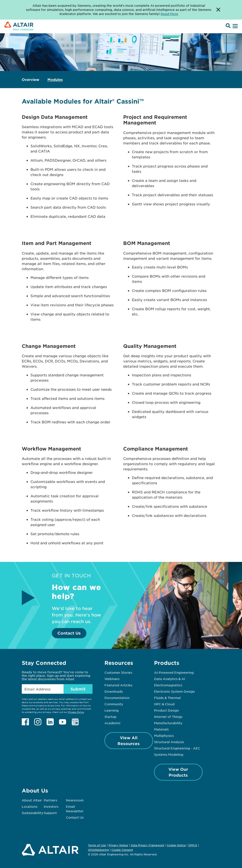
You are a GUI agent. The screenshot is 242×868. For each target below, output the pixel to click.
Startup (110, 717)
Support (50, 813)
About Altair (32, 800)
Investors (51, 806)
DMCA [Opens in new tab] (193, 845)
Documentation (117, 698)
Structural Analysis (169, 742)
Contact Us (69, 633)
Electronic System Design (174, 691)
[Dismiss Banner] (218, 10)
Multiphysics (164, 736)
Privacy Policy (76, 712)
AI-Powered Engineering (174, 672)
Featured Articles (118, 685)
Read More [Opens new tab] (169, 14)
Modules (55, 80)
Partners (50, 800)
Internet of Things (168, 717)
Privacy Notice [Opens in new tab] (118, 845)
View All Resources (129, 741)
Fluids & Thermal (167, 698)
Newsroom (75, 800)
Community (114, 704)
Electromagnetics (168, 685)
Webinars (112, 679)
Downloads (114, 691)
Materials (161, 729)
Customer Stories (118, 672)
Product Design (166, 710)
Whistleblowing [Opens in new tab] (98, 850)
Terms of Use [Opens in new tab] (97, 845)
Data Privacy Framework (147, 845)
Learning (112, 710)
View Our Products (178, 772)
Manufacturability (168, 723)
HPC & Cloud (164, 704)
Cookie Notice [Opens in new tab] (176, 845)
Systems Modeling (169, 754)
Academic (113, 723)
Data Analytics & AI (170, 679)
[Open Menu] (235, 26)
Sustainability (33, 813)
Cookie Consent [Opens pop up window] (122, 850)
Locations (30, 806)
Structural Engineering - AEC (177, 748)
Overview (30, 80)
